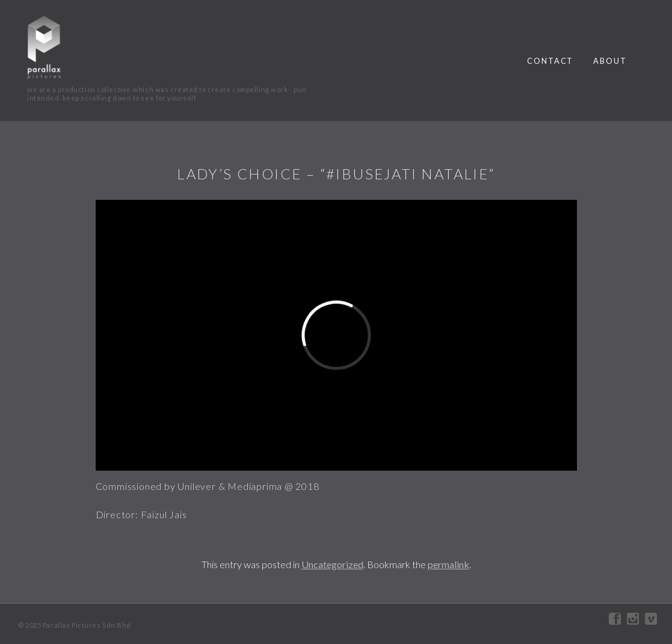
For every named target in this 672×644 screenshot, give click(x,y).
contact (550, 61)
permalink (449, 564)
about (610, 61)
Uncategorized (332, 564)
